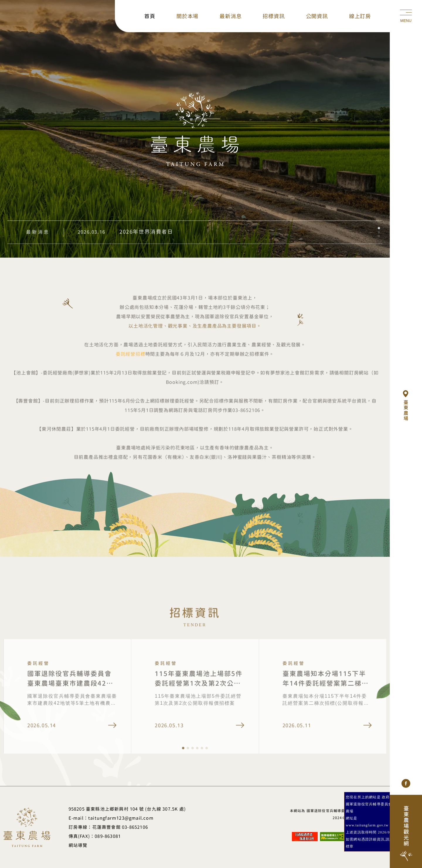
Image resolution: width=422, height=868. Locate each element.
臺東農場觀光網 (406, 834)
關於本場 (187, 16)
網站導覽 (78, 845)
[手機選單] (406, 16)
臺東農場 (406, 406)
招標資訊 (274, 16)
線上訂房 (360, 16)
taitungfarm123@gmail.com (121, 818)
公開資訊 (317, 16)
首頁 (150, 16)
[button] (379, 239)
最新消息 (230, 16)
